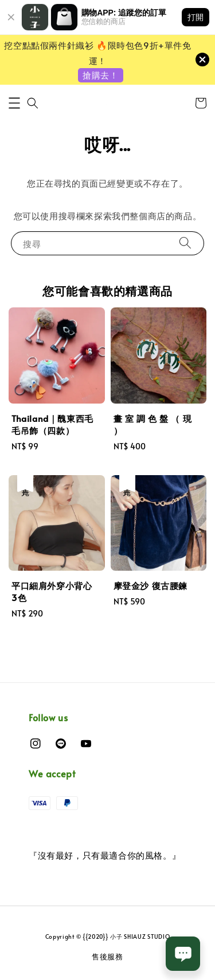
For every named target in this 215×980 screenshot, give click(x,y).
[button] (14, 103)
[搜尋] (185, 243)
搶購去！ (100, 75)
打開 (196, 17)
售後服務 (107, 957)
